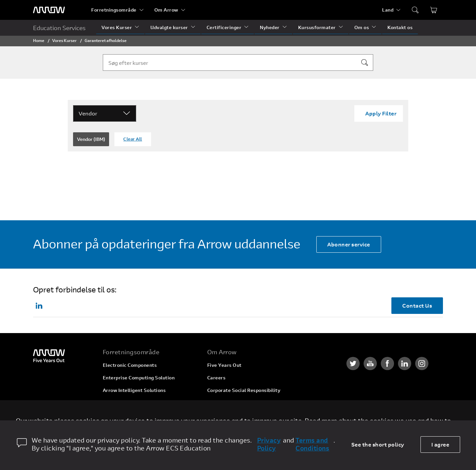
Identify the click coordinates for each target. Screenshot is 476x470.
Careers (217, 378)
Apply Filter (381, 113)
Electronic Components (130, 365)
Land (388, 10)
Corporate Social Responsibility (244, 390)
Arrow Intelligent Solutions (134, 390)
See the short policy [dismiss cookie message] (378, 444)
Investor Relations (229, 403)
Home (39, 40)
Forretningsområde (114, 10)
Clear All (133, 139)
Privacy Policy (269, 444)
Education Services (59, 28)
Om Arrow (166, 10)
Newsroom (220, 415)
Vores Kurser (117, 27)
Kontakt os (400, 27)
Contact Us (417, 305)
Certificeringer (224, 27)
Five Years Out (224, 365)
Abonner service (349, 244)
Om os (362, 27)
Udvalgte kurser (169, 27)
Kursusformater (317, 27)
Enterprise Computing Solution (139, 378)
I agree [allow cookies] (440, 444)
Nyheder (270, 27)
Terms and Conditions (312, 444)
